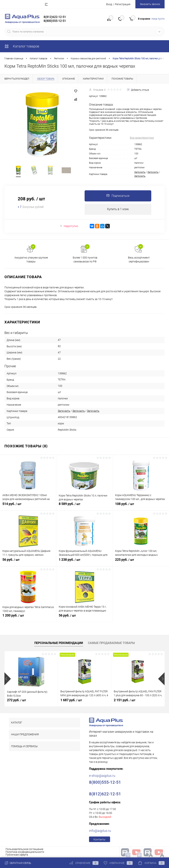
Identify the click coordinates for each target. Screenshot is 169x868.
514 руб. (28, 506)
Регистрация (123, 4)
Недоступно (69, 226)
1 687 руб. (71, 700)
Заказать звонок (150, 4)
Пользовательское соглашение (24, 849)
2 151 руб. (125, 700)
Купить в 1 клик (118, 209)
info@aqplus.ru (100, 831)
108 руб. (141, 506)
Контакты (99, 839)
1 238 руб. (84, 562)
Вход (109, 4)
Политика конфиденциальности (25, 852)
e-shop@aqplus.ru (102, 776)
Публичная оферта (17, 855)
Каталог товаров (22, 46)
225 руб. (141, 562)
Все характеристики (142, 138)
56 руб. (28, 562)
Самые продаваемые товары (111, 643)
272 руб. (17, 700)
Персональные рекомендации (59, 643)
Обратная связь (18, 863)
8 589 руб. (84, 506)
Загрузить (140, 172)
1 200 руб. (28, 617)
